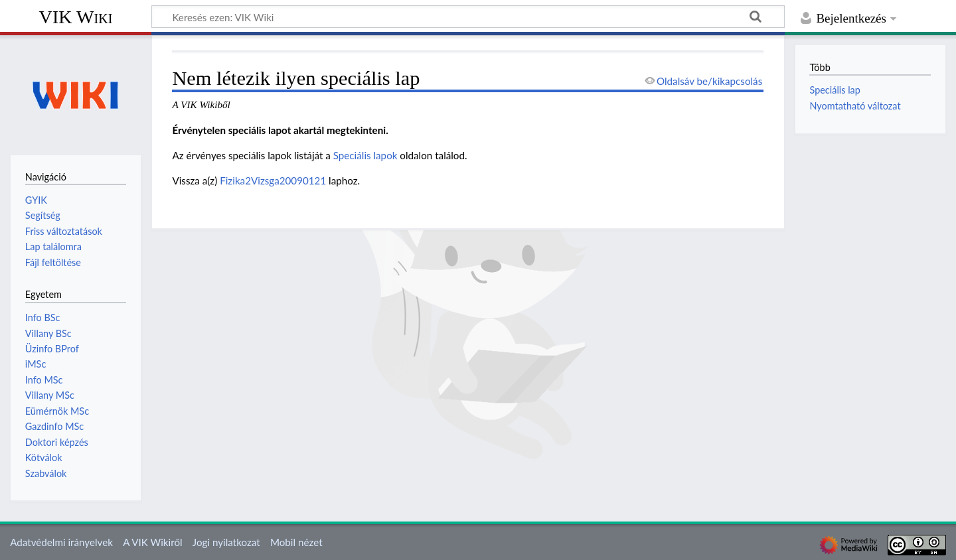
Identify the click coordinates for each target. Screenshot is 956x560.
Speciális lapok (365, 155)
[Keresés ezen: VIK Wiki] (468, 17)
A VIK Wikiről (152, 542)
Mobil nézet (296, 542)
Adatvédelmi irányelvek (61, 542)
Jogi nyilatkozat (226, 542)
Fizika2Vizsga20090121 (273, 180)
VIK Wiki (76, 17)
